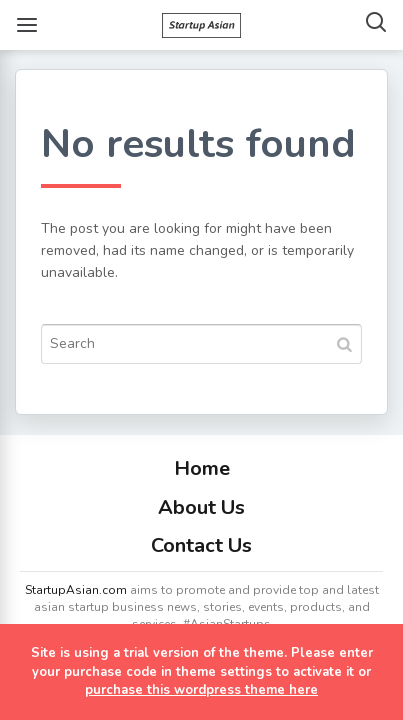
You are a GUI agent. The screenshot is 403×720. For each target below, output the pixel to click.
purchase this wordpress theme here (201, 690)
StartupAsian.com (76, 590)
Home (202, 468)
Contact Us (201, 545)
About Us (201, 507)
